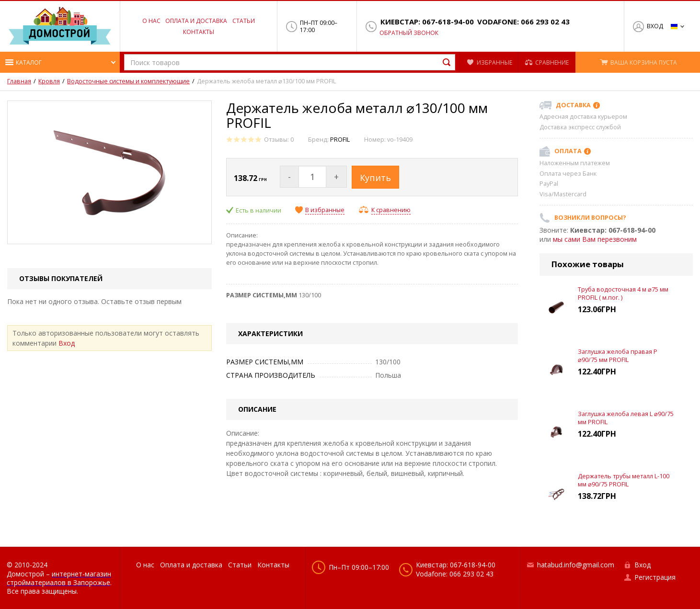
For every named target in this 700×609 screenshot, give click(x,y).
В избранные (325, 210)
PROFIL (340, 140)
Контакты (199, 32)
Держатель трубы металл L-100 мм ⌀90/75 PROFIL (624, 480)
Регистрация (655, 577)
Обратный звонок (409, 33)
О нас (151, 21)
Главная (19, 81)
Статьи (244, 21)
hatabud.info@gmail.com (576, 565)
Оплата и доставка (196, 21)
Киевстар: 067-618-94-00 (427, 22)
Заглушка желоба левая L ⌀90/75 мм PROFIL (626, 418)
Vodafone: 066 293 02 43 (523, 22)
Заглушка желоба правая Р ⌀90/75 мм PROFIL (618, 355)
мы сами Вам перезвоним (595, 239)
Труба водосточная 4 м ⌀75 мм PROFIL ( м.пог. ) (623, 293)
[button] (60, 62)
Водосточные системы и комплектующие (128, 81)
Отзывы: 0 (279, 140)
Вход (655, 26)
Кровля (49, 81)
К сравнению (391, 210)
